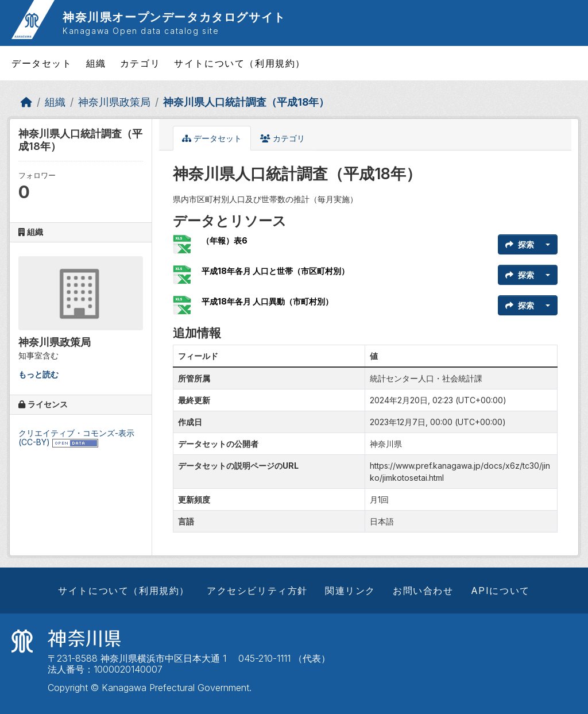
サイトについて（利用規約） (240, 63)
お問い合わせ (423, 591)
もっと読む (38, 374)
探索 (520, 244)
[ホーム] (26, 102)
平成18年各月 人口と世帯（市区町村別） (275, 271)
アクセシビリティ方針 (257, 591)
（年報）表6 (225, 240)
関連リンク (350, 591)
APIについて (500, 591)
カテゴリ (140, 63)
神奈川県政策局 (114, 102)
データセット (42, 63)
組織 (96, 63)
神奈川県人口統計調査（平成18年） (246, 102)
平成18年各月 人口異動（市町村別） (267, 301)
